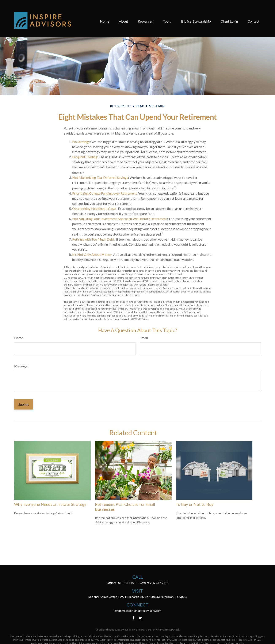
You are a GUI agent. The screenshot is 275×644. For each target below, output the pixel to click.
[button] (105, 11)
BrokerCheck (172, 630)
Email (144, 338)
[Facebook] (133, 618)
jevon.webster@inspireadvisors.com (137, 611)
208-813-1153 (126, 583)
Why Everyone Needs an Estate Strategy (50, 504)
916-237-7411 (159, 583)
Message (21, 366)
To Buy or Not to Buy (195, 504)
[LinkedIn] (141, 618)
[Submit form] (24, 404)
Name (19, 338)
